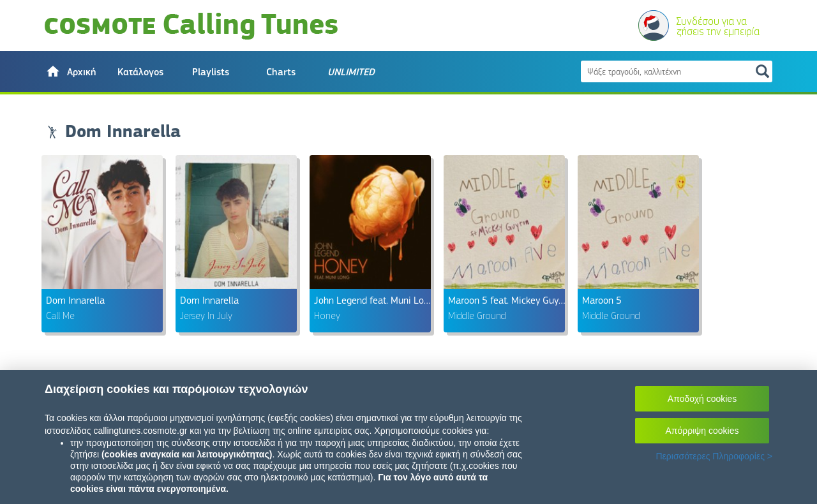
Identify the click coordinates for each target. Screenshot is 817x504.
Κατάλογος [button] (140, 72)
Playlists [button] (211, 72)
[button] (70, 71)
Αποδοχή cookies (702, 399)
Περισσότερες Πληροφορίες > (714, 456)
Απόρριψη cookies (702, 431)
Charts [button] (281, 72)
